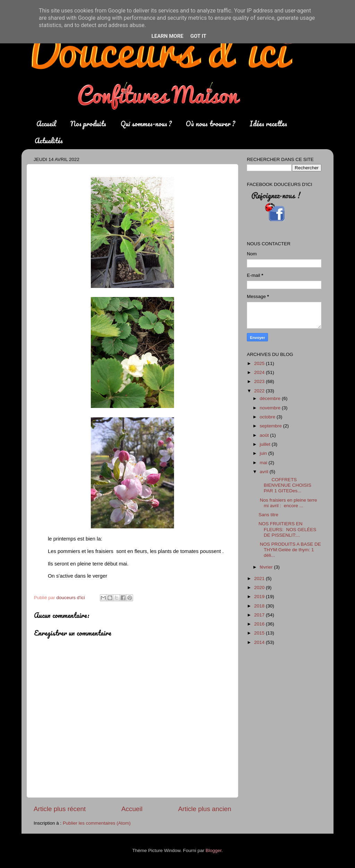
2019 (260, 597)
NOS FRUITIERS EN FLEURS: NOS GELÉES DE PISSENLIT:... (288, 529)
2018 (260, 606)
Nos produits (88, 124)
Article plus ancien (205, 809)
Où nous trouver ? (210, 124)
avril (265, 472)
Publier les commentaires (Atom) (97, 823)
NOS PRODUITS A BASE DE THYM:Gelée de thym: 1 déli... (290, 550)
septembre (271, 426)
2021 (260, 578)
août (265, 435)
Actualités (49, 141)
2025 (260, 363)
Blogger (214, 850)
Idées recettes (268, 124)
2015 (260, 633)
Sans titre (269, 515)
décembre (271, 398)
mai (264, 463)
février (267, 567)
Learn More (167, 36)
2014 (260, 642)
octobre (268, 417)
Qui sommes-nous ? (146, 124)
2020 (260, 588)
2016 (260, 624)
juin (264, 453)
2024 (260, 372)
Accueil (46, 124)
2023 (260, 381)
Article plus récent (60, 809)
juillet (266, 444)
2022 (260, 391)
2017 (260, 615)
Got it (198, 36)
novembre (271, 408)
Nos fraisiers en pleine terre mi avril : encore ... (288, 503)
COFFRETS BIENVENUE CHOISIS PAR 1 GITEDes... (285, 485)
